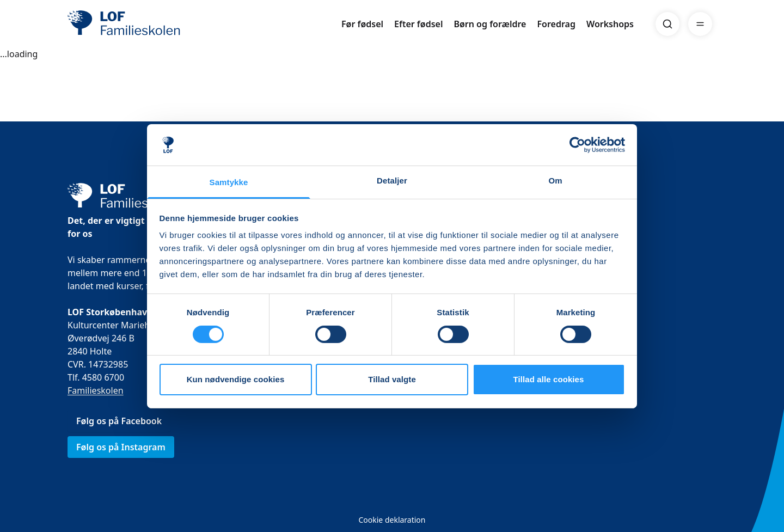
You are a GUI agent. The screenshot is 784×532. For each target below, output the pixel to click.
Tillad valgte (392, 379)
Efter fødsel (418, 24)
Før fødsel (362, 24)
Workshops (610, 24)
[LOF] (147, 24)
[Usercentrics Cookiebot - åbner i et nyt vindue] (577, 145)
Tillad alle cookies (548, 379)
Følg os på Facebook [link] (119, 421)
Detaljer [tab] (392, 181)
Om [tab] (555, 181)
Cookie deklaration (392, 520)
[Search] (667, 24)
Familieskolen (96, 390)
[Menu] (700, 24)
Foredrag (556, 24)
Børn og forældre (490, 24)
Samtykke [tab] (229, 182)
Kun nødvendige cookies (236, 379)
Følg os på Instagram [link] (121, 447)
